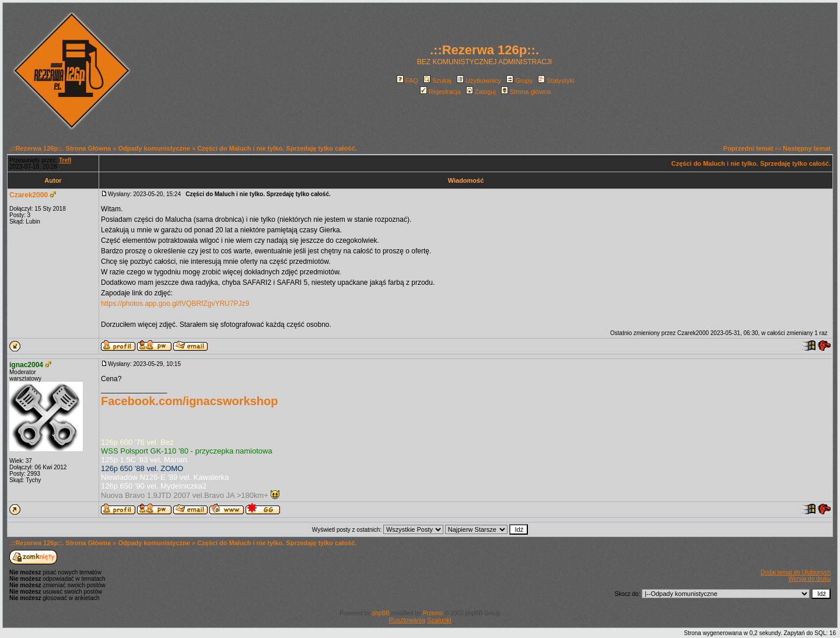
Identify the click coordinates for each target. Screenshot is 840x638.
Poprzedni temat (748, 148)
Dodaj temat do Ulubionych (796, 572)
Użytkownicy (479, 81)
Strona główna (526, 92)
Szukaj (437, 81)
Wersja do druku (809, 579)
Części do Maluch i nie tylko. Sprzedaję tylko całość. (277, 148)
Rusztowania (407, 620)
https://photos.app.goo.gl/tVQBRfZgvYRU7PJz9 (175, 304)
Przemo (433, 613)
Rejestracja (440, 92)
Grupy (519, 81)
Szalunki (439, 620)
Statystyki (556, 81)
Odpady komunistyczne (154, 148)
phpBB (381, 613)
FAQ (407, 81)
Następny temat (807, 148)
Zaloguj (481, 92)
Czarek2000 (29, 195)
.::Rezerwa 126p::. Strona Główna (60, 148)
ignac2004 (26, 365)
